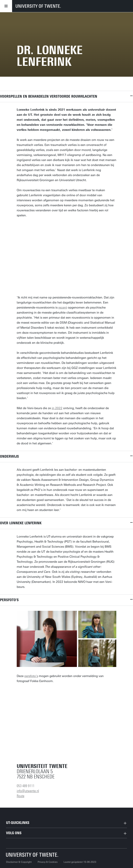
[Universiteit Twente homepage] (32, 855)
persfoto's (31, 676)
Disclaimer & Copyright (19, 862)
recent (63, 308)
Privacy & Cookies (48, 862)
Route (21, 796)
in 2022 (57, 408)
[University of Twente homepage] (38, 6)
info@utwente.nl (28, 791)
